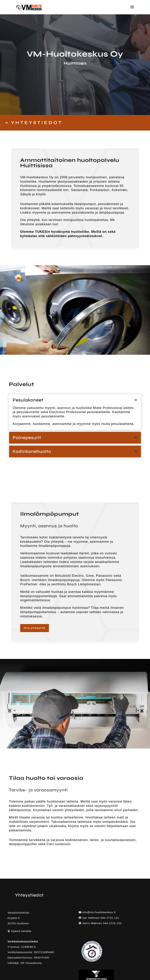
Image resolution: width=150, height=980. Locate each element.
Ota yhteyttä (35, 628)
